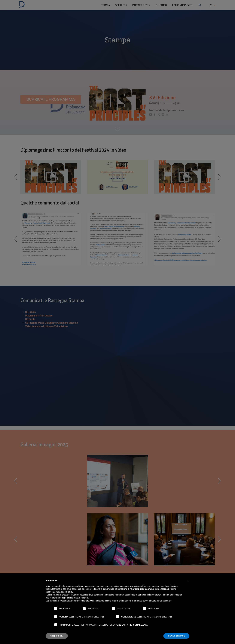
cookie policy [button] (67, 592)
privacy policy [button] (133, 586)
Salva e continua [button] (176, 636)
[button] (188, 581)
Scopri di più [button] (57, 636)
